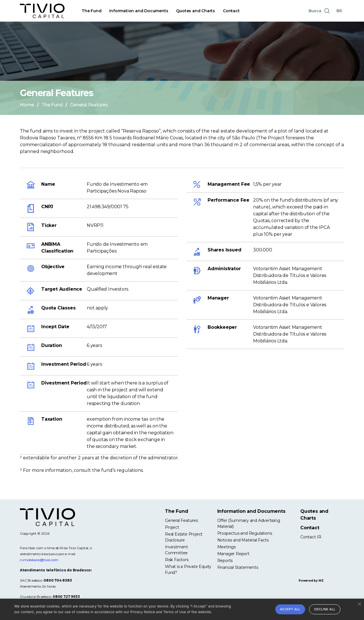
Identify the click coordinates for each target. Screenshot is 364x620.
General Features (181, 520)
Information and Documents (139, 11)
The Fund (91, 11)
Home (27, 105)
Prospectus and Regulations (245, 533)
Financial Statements (238, 567)
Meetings (227, 547)
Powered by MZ (311, 581)
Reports (225, 561)
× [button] (359, 604)
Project (172, 527)
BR (339, 11)
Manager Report (233, 554)
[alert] (182, 609)
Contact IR (311, 537)
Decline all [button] (325, 609)
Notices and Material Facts (243, 540)
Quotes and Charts (196, 11)
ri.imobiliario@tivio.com (39, 560)
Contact (231, 11)
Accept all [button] (290, 609)
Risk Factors (177, 560)
